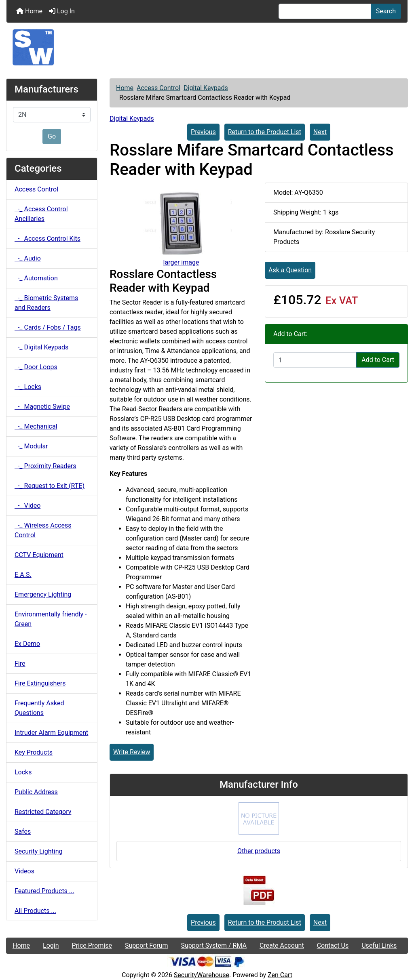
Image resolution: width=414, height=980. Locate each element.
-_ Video (27, 506)
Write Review (132, 752)
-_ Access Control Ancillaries (41, 214)
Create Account (282, 945)
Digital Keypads (206, 88)
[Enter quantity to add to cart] (315, 360)
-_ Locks (28, 387)
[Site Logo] (207, 47)
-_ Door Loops (36, 367)
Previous (203, 132)
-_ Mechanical (36, 426)
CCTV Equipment (39, 555)
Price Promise (92, 945)
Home (29, 11)
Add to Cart (378, 360)
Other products (259, 851)
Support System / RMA (213, 945)
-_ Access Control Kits (48, 239)
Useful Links (379, 945)
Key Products (34, 752)
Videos (24, 871)
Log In (62, 11)
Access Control (158, 88)
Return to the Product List (265, 132)
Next (320, 132)
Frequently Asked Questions (39, 708)
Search (386, 11)
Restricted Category (43, 812)
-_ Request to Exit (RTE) (50, 486)
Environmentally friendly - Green (51, 619)
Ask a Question (290, 270)
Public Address (36, 792)
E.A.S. (23, 575)
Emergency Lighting (43, 594)
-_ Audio (28, 258)
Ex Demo (27, 644)
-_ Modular (31, 446)
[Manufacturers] (52, 115)
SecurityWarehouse (202, 975)
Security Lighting (39, 851)
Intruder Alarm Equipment (51, 733)
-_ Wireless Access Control (43, 530)
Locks (23, 772)
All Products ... (35, 911)
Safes (23, 832)
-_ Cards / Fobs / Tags (48, 327)
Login (51, 945)
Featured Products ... (44, 891)
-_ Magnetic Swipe (42, 407)
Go (52, 136)
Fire (20, 663)
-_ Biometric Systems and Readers (46, 303)
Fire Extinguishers (40, 683)
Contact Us (333, 945)
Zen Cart (280, 975)
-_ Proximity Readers (45, 466)
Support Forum (147, 945)
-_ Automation (36, 278)
